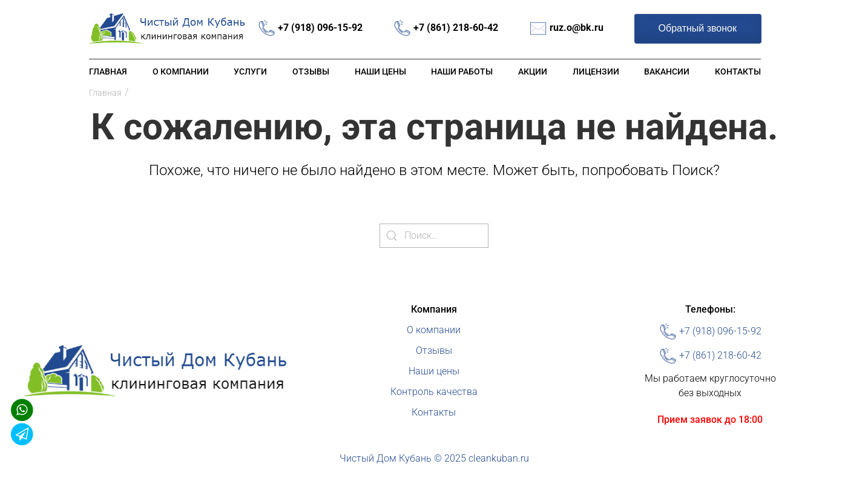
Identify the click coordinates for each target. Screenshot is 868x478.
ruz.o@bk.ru (577, 28)
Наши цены (380, 71)
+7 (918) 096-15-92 (320, 28)
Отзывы (311, 71)
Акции (533, 71)
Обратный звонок (698, 28)
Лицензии (596, 71)
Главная (108, 71)
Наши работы (462, 71)
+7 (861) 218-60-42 (456, 28)
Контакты (738, 71)
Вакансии (667, 71)
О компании (181, 71)
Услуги (250, 71)
